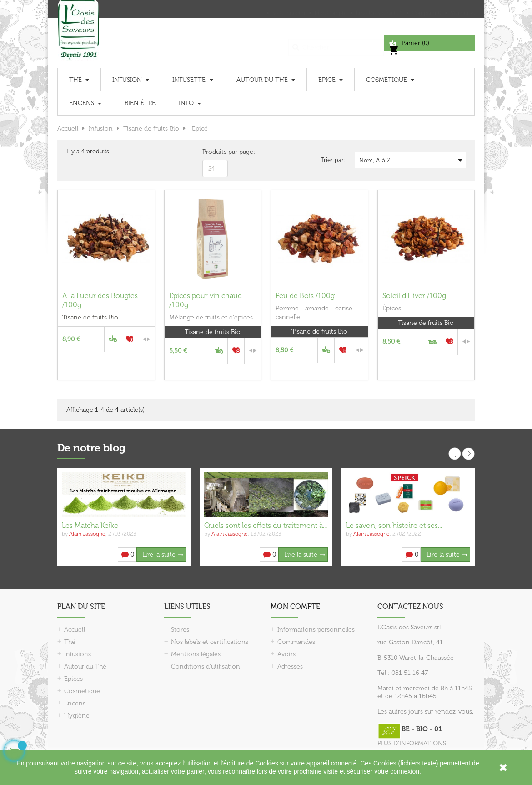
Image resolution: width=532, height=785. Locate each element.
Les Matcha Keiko (90, 525)
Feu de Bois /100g (305, 296)
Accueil (75, 630)
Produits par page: (229, 152)
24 (211, 169)
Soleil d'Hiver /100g (414, 296)
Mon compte (295, 606)
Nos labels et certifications (210, 642)
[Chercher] (336, 43)
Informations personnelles (316, 630)
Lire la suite (159, 555)
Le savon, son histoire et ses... (394, 525)
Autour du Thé (85, 666)
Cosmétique (82, 691)
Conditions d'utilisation (206, 666)
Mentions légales (196, 654)
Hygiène (77, 716)
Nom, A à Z (412, 160)
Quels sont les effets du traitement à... (266, 525)
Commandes (296, 642)
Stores (180, 630)
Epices (73, 679)
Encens (75, 703)
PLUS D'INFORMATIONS (412, 743)
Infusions (78, 654)
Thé (70, 642)
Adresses (290, 666)
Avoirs (286, 654)
